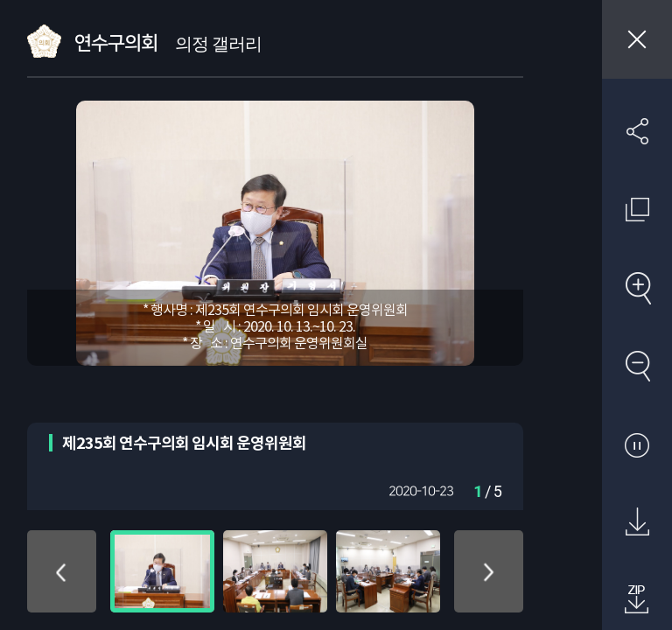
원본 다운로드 (637, 522)
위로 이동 (62, 571)
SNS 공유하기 (637, 131)
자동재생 (637, 444)
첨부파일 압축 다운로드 (637, 600)
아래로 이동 (489, 571)
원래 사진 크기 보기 (637, 209)
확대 (637, 288)
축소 (637, 366)
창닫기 (637, 39)
